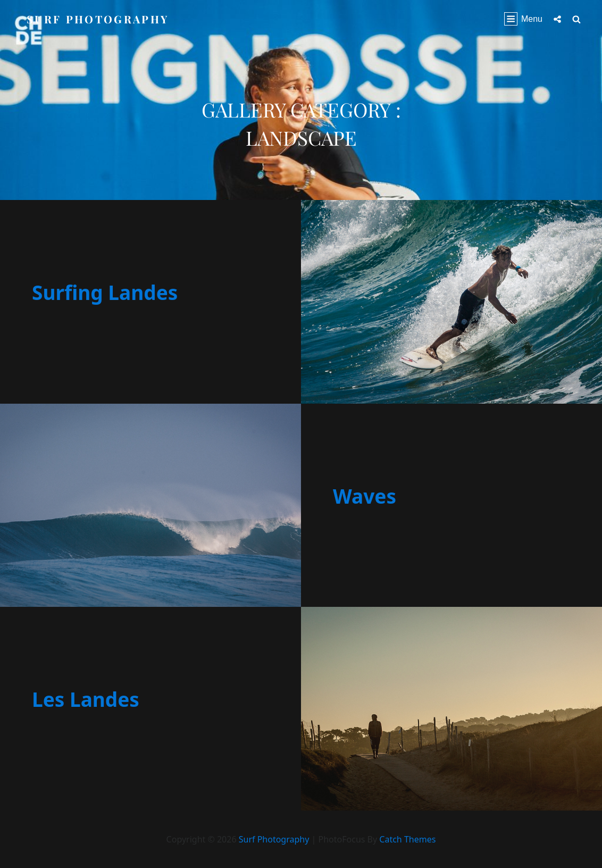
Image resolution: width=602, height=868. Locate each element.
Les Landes (86, 699)
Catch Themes (407, 839)
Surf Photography (98, 19)
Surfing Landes (105, 292)
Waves (365, 496)
